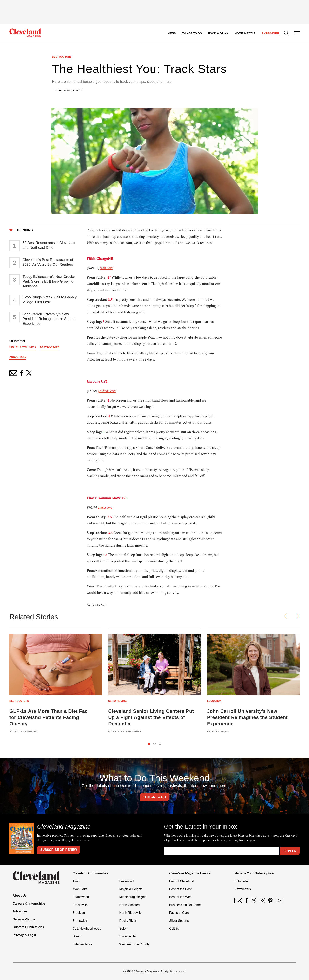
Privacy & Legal (24, 935)
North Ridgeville (130, 913)
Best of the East (180, 889)
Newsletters (243, 889)
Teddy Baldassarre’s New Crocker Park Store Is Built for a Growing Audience (49, 281)
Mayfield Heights (131, 889)
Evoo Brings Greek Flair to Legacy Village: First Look (50, 300)
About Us (20, 896)
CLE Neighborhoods (87, 928)
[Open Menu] (297, 34)
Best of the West (181, 897)
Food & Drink (218, 33)
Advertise (20, 911)
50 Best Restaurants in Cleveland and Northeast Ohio (49, 245)
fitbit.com (106, 268)
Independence (82, 944)
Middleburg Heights (133, 897)
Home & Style (245, 33)
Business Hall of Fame (185, 905)
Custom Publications (28, 927)
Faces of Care (179, 913)
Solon (123, 928)
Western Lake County (134, 944)
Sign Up (290, 851)
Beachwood (81, 897)
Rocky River (128, 921)
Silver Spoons (179, 921)
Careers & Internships (29, 903)
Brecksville (80, 905)
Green (77, 936)
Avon (76, 881)
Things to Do (192, 33)
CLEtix (174, 928)
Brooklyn (79, 913)
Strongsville (127, 936)
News (172, 33)
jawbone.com (107, 391)
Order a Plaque (24, 919)
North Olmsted (129, 905)
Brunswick (80, 921)
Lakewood (126, 881)
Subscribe (270, 33)
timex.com (105, 508)
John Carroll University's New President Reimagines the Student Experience (50, 319)
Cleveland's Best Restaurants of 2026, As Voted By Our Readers (48, 262)
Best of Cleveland (182, 881)
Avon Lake (80, 889)
